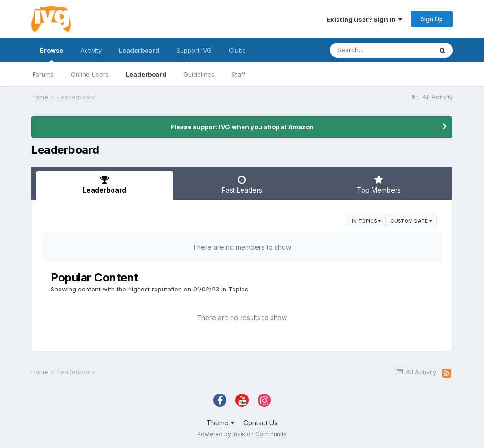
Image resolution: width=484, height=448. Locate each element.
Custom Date (411, 221)
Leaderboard (146, 74)
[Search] (381, 50)
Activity (91, 50)
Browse (52, 54)
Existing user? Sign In (364, 19)
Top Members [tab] (379, 184)
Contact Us (260, 423)
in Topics (366, 221)
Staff (238, 74)
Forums (43, 74)
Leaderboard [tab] (104, 184)
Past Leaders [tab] (242, 184)
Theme (220, 423)
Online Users (90, 74)
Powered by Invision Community (242, 434)
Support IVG (194, 50)
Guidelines (199, 74)
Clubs (237, 50)
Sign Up (432, 19)
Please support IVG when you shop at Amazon (242, 127)
